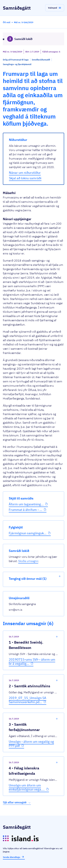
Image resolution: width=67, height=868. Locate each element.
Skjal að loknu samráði (25, 178)
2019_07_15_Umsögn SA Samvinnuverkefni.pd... (28, 700)
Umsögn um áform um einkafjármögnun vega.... (27, 787)
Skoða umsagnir (28, 561)
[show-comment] (57, 637)
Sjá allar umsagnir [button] (17, 802)
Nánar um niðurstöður (25, 173)
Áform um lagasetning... (26, 504)
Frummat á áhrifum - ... (25, 510)
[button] (55, 8)
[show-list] (60, 576)
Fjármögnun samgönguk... (28, 533)
